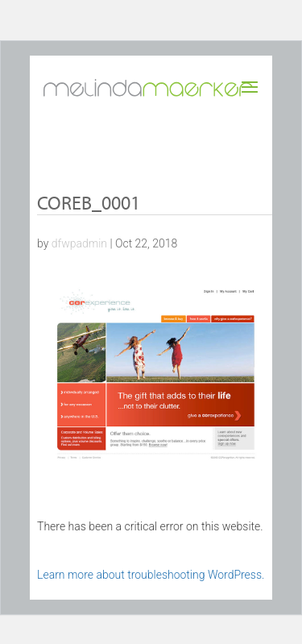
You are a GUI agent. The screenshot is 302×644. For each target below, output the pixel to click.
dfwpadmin (79, 243)
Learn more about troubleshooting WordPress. (151, 575)
